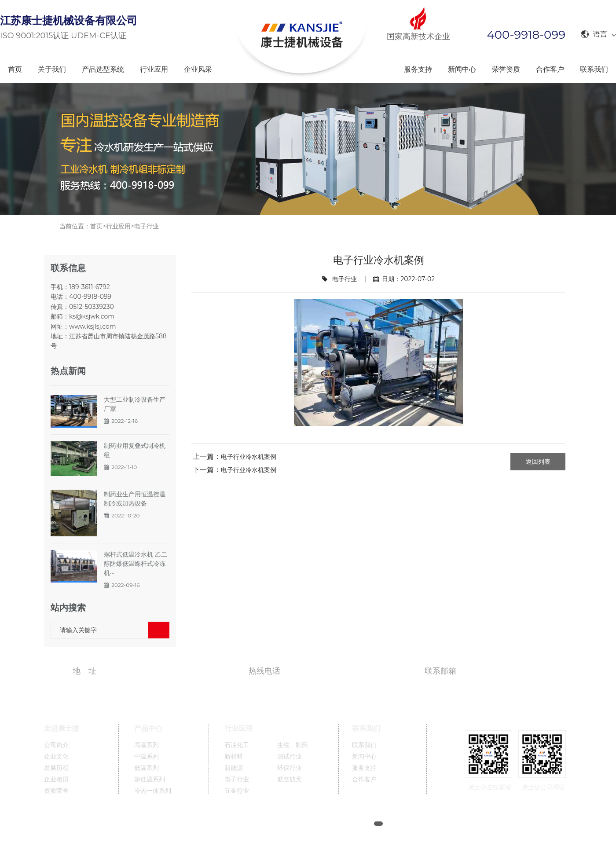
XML (432, 824)
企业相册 (56, 779)
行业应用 (154, 69)
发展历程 (56, 768)
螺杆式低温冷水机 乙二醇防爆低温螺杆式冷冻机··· (136, 564)
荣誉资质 (506, 69)
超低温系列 (150, 779)
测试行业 (290, 757)
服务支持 (418, 69)
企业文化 (56, 757)
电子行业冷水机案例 (249, 457)
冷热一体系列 (153, 791)
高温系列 (147, 745)
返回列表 (538, 462)
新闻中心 (462, 69)
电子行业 (147, 226)
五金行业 (237, 791)
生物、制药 (293, 745)
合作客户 (550, 69)
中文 (453, 824)
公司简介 (56, 745)
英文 (473, 824)
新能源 (234, 768)
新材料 (234, 757)
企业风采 (198, 69)
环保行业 (290, 768)
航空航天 (290, 779)
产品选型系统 (103, 69)
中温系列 (147, 757)
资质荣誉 (56, 791)
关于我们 (52, 69)
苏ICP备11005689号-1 (339, 824)
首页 (15, 69)
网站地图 (406, 824)
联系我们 (594, 69)
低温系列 (147, 768)
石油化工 (237, 745)
